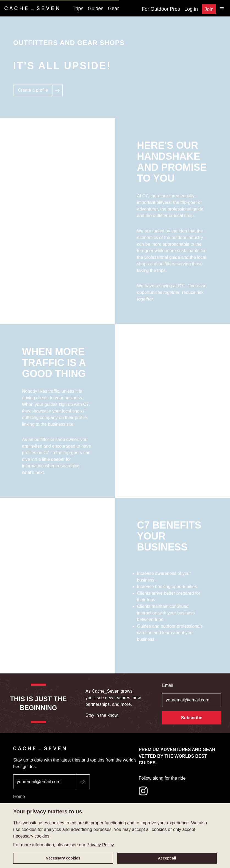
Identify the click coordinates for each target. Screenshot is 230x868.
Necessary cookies (63, 858)
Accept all (167, 858)
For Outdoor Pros (161, 9)
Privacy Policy (100, 845)
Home (19, 797)
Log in (191, 9)
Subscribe (192, 718)
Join (209, 9)
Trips (78, 9)
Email (168, 685)
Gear (113, 9)
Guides (95, 9)
